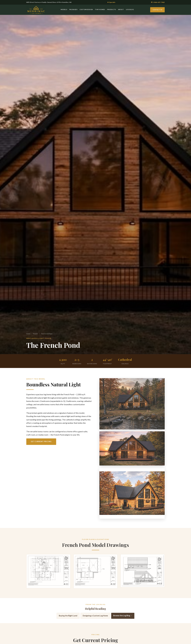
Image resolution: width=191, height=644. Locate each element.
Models (64, 9)
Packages (73, 9)
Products (112, 9)
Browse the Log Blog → (123, 618)
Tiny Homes (100, 9)
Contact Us (158, 10)
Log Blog (130, 9)
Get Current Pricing (41, 441)
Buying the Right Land (68, 619)
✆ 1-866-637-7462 (158, 2)
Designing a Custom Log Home (95, 619)
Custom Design (86, 9)
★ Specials (111, 2)
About (121, 9)
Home (28, 334)
